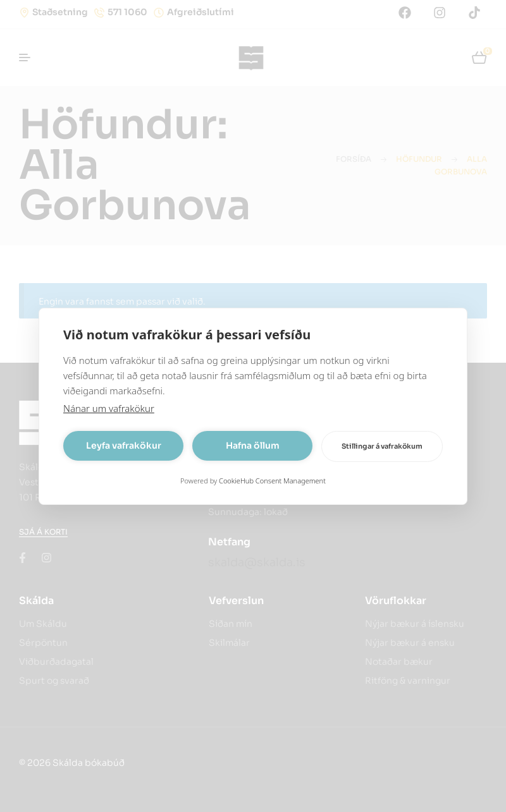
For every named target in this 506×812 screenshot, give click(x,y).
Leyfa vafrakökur (124, 445)
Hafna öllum (253, 445)
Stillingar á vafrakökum (382, 446)
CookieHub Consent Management (272, 481)
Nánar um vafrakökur (109, 408)
